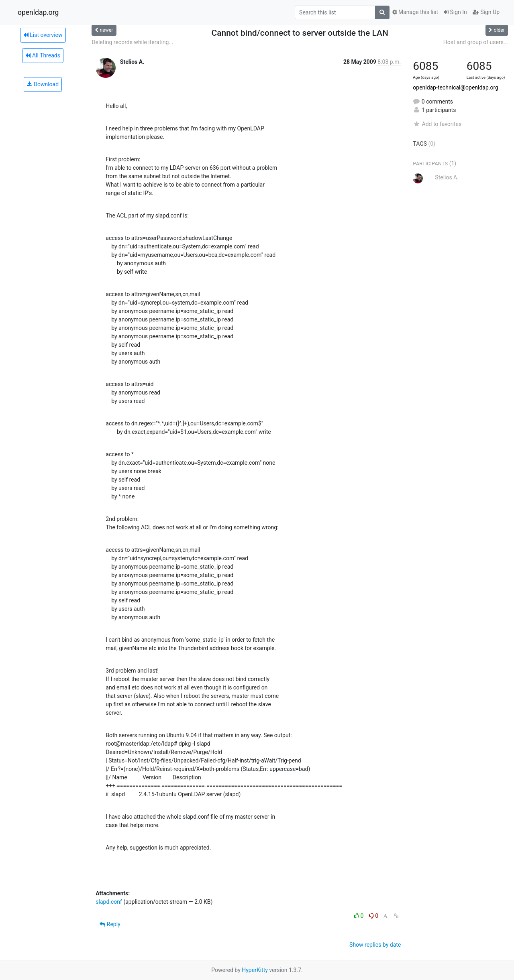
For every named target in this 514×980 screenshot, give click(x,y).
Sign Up (486, 12)
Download (43, 84)
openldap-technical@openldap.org (456, 87)
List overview (43, 35)
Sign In (455, 12)
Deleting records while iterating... (132, 42)
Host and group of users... (476, 42)
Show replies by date (375, 945)
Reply (110, 924)
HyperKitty (255, 970)
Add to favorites (437, 124)
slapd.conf (109, 902)
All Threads (43, 55)
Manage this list (415, 12)
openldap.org (38, 12)
